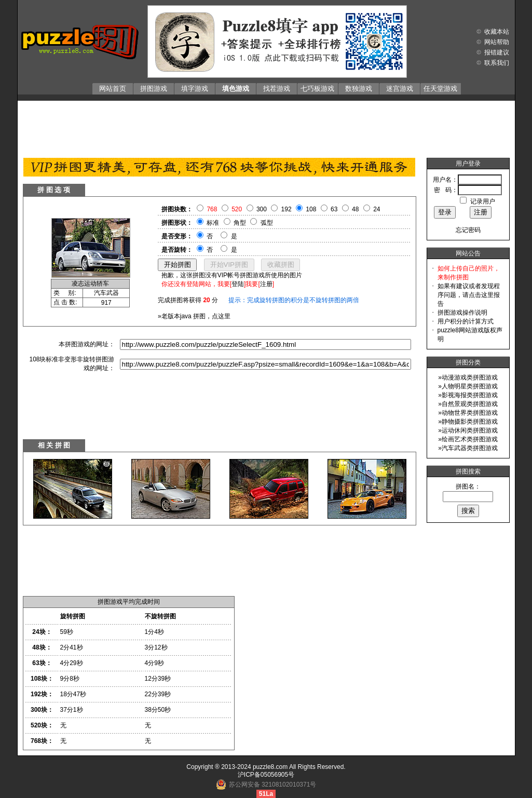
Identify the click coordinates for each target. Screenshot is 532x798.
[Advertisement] (266, 127)
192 (287, 209)
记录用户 (483, 201)
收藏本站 (497, 32)
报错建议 (497, 52)
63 (334, 209)
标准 (213, 223)
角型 (240, 223)
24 (377, 209)
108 (311, 209)
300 (262, 209)
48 (355, 209)
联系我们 (497, 63)
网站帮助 (497, 42)
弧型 (267, 223)
